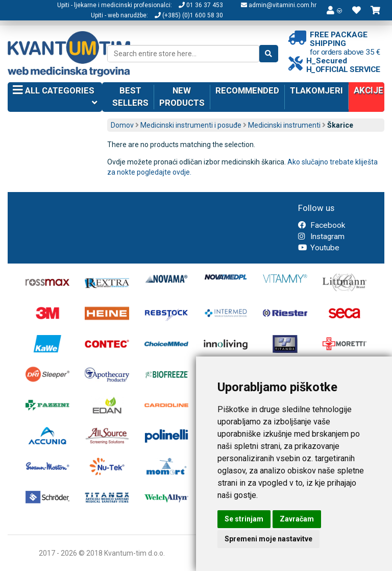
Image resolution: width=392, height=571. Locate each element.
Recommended (247, 90)
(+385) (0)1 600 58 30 (189, 15)
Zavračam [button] (297, 519)
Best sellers (130, 97)
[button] (334, 10)
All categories (55, 97)
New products (182, 97)
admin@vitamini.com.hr (279, 5)
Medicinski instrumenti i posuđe (191, 125)
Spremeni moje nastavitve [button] (268, 539)
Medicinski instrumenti (284, 125)
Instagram (321, 236)
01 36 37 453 (201, 5)
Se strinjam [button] (244, 519)
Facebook (322, 225)
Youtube (319, 248)
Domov (122, 125)
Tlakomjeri (316, 90)
